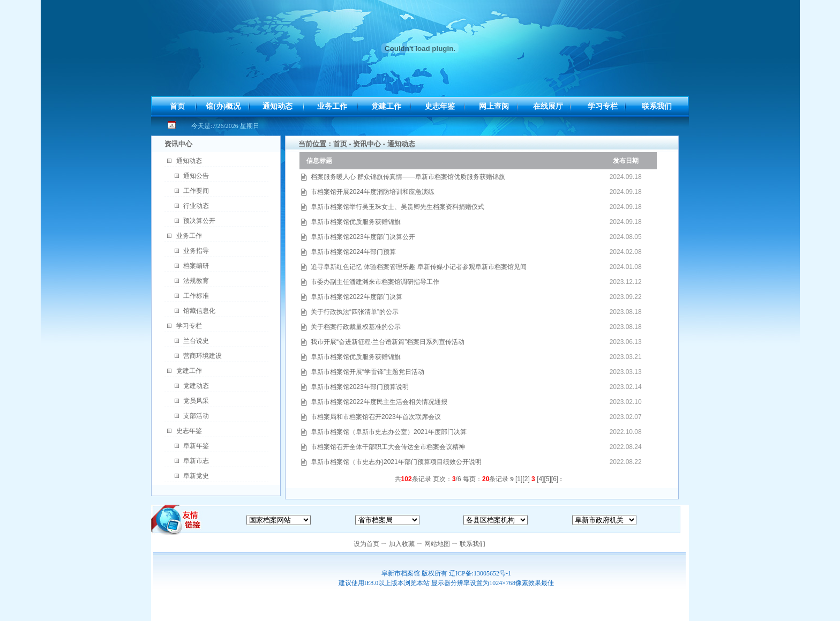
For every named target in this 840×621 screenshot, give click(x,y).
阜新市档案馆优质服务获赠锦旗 (356, 222)
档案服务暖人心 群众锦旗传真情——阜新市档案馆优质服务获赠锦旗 (408, 177)
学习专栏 (603, 106)
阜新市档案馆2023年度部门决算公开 (363, 237)
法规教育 (196, 281)
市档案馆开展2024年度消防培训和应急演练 (373, 192)
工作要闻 (196, 191)
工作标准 (196, 296)
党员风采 (196, 401)
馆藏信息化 (199, 311)
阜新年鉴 (196, 446)
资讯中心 (367, 144)
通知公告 (196, 176)
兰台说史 (196, 341)
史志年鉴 (440, 106)
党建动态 (196, 386)
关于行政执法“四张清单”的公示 (355, 312)
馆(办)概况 (223, 106)
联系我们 (657, 106)
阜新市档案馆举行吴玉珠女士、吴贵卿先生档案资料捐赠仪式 (397, 207)
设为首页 (366, 544)
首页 (177, 106)
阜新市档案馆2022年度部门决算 (357, 297)
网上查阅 (494, 106)
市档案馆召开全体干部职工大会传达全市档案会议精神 (388, 447)
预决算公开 (199, 221)
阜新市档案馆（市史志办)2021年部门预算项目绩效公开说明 (396, 462)
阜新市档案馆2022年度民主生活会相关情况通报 (379, 402)
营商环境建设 (202, 356)
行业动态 (196, 206)
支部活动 (196, 416)
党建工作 (386, 106)
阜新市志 (196, 461)
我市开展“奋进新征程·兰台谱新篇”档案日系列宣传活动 (388, 342)
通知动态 (277, 106)
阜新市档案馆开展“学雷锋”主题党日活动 (367, 372)
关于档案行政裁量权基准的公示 (356, 327)
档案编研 (196, 266)
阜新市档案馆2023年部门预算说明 (360, 387)
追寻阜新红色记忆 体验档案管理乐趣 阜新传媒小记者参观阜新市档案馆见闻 (419, 267)
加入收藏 (402, 544)
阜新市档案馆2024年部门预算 (353, 252)
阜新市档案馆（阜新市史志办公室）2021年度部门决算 (389, 432)
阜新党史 (196, 476)
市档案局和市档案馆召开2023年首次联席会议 (376, 417)
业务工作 (332, 106)
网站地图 (437, 544)
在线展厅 (548, 106)
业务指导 (196, 251)
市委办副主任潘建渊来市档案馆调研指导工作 (375, 282)
